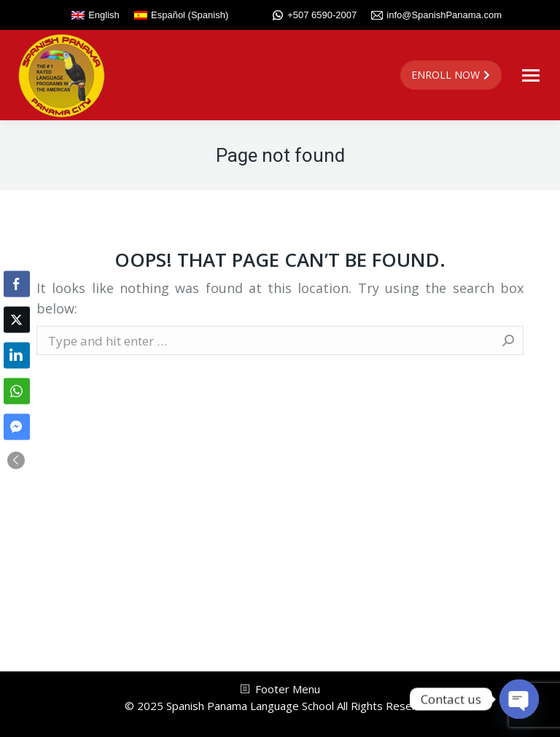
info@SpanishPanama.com (436, 15)
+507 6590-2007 (314, 15)
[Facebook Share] (17, 284)
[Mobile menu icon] (531, 75)
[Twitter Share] (17, 319)
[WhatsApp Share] (17, 391)
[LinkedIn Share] (17, 355)
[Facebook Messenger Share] (17, 426)
